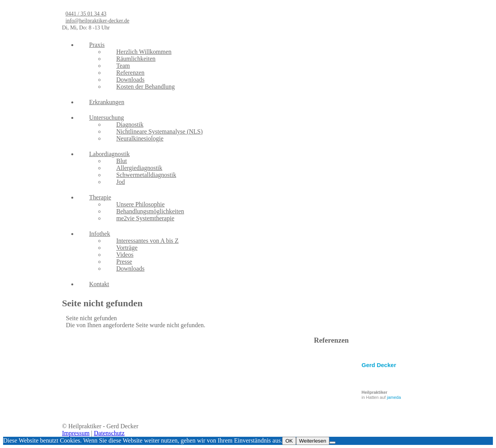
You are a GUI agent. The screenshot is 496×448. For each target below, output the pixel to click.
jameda (394, 397)
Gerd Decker (379, 365)
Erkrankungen (107, 102)
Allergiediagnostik (139, 168)
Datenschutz (109, 433)
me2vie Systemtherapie (145, 218)
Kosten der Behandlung (146, 87)
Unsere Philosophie (140, 204)
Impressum (76, 433)
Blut (122, 161)
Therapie (100, 197)
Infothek (100, 234)
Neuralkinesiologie (140, 138)
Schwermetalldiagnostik (146, 175)
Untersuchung (107, 118)
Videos (125, 255)
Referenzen (130, 73)
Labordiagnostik (109, 154)
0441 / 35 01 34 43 (86, 14)
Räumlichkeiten (136, 59)
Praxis (97, 45)
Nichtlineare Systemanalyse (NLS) (159, 131)
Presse (124, 262)
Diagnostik (130, 124)
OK (289, 441)
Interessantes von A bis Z (147, 241)
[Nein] (332, 443)
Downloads (130, 80)
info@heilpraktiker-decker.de (97, 21)
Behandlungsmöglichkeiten (150, 211)
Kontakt (99, 284)
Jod (121, 182)
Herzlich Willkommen (144, 52)
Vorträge (127, 248)
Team (123, 66)
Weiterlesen (313, 441)
